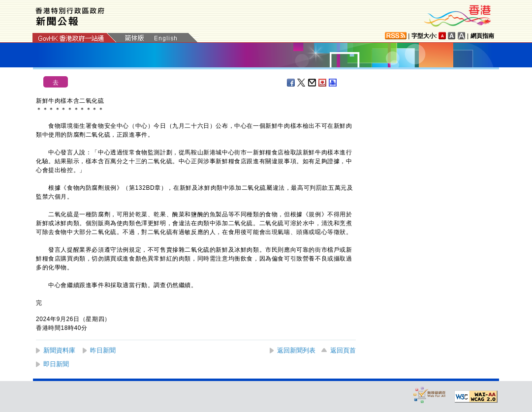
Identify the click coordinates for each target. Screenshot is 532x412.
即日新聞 (56, 364)
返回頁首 (343, 350)
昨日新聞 (103, 350)
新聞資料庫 (59, 350)
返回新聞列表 (296, 350)
